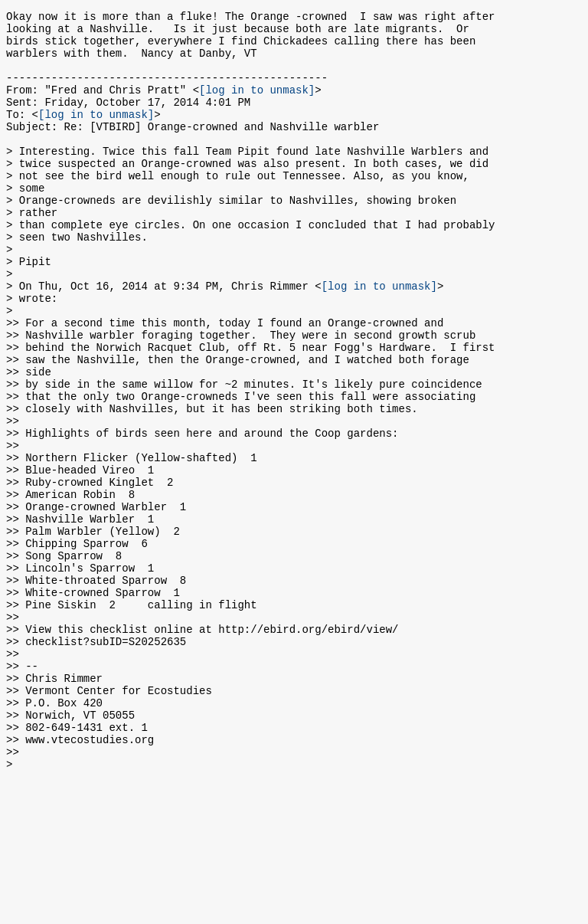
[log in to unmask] (257, 105)
